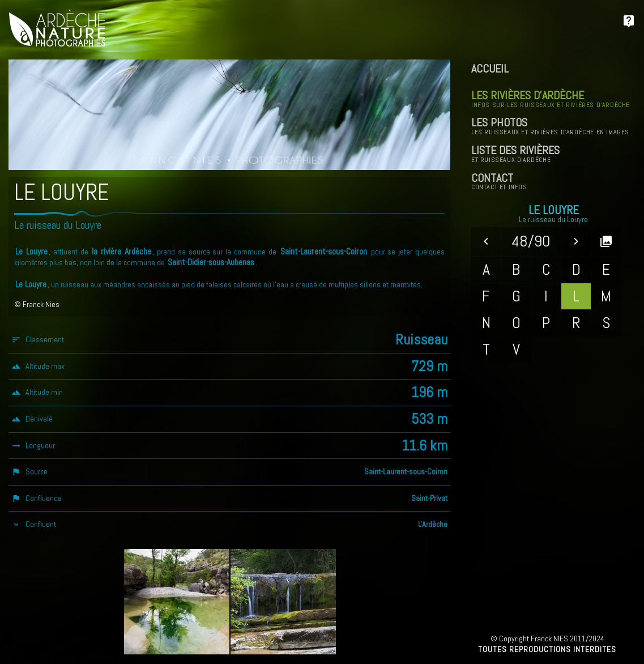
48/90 (531, 241)
